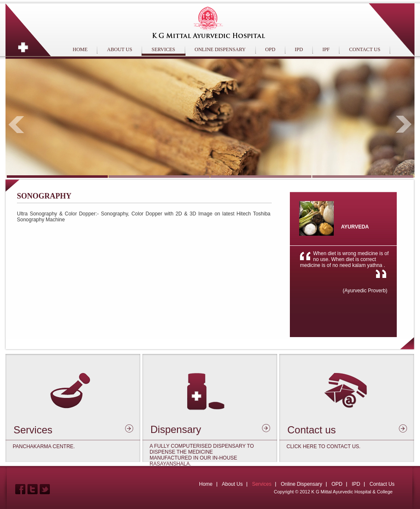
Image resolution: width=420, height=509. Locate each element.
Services (33, 430)
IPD (299, 49)
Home (206, 484)
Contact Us (382, 484)
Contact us (312, 430)
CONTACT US (365, 49)
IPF (326, 49)
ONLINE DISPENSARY (220, 49)
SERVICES (164, 49)
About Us (232, 484)
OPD (270, 49)
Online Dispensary (301, 484)
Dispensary (176, 429)
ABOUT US (119, 49)
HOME (80, 49)
